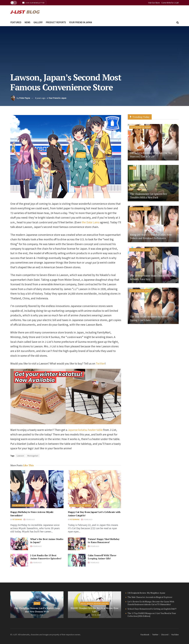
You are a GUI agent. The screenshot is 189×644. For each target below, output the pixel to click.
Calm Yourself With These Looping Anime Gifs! (102, 557)
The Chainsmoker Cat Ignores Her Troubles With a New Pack (148, 196)
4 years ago (36, 546)
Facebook (145, 634)
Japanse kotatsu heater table (85, 430)
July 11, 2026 (37, 615)
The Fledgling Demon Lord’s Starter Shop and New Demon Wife (37, 610)
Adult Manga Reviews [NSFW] (94, 603)
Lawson (20, 456)
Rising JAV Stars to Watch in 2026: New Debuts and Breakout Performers (151, 236)
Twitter (100, 363)
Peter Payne (25, 98)
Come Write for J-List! (170, 3)
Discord (165, 634)
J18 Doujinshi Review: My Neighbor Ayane (146, 593)
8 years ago (40, 98)
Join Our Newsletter (33, 3)
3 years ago (87, 519)
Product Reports (56, 22)
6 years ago (36, 562)
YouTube (175, 634)
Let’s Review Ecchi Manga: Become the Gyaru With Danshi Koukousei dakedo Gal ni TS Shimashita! (151, 603)
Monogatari (33, 456)
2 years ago (29, 519)
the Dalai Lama (91, 222)
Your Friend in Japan (80, 22)
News (27, 22)
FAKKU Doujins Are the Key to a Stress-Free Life (95, 610)
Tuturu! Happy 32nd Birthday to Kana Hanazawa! (104, 541)
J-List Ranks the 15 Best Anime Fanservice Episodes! (46, 557)
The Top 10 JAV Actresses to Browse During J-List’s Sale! (149, 318)
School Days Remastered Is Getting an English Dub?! (152, 609)
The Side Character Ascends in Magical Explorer (150, 597)
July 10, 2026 (95, 615)
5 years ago (94, 546)
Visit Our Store (154, 3)
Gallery (38, 22)
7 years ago (94, 562)
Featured (16, 22)
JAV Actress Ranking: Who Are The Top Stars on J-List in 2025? (151, 155)
